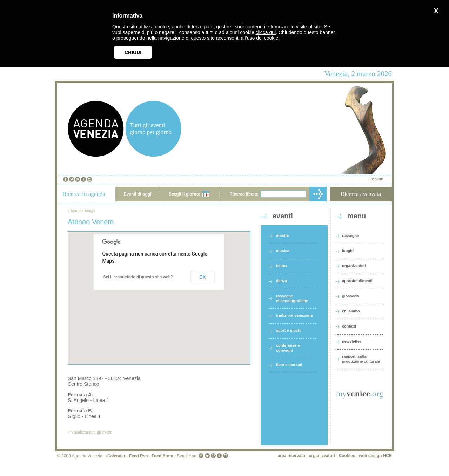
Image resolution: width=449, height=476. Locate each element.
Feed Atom (162, 456)
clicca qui (266, 32)
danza (282, 281)
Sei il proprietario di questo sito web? (138, 277)
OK (202, 277)
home (76, 211)
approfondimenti (357, 281)
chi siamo (351, 311)
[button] (159, 292)
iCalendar (116, 456)
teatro (282, 266)
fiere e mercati (289, 365)
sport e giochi (289, 330)
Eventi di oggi (138, 194)
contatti (349, 326)
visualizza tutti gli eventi (92, 432)
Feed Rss (138, 456)
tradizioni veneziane (294, 315)
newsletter (351, 341)
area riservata (291, 456)
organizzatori (354, 266)
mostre (283, 236)
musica (283, 251)
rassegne (350, 236)
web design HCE (375, 456)
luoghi (90, 211)
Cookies (347, 456)
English (376, 179)
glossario (351, 296)
